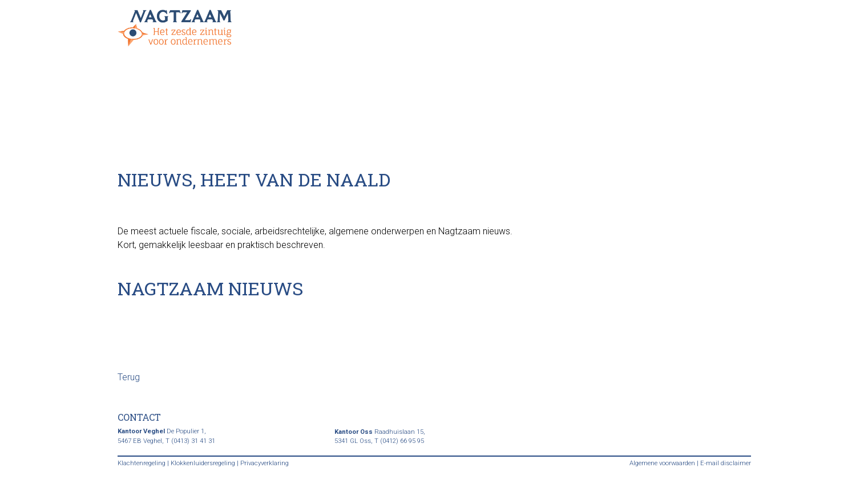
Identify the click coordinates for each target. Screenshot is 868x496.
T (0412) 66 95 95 (399, 441)
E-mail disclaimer (726, 463)
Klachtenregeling (142, 463)
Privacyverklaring (265, 463)
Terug (129, 377)
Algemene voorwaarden (662, 463)
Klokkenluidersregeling (203, 463)
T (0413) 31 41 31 (190, 441)
